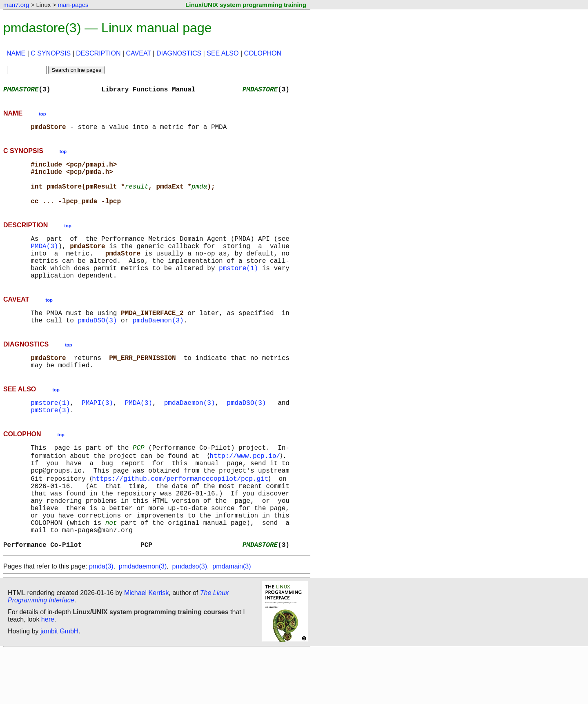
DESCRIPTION (98, 53)
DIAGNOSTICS (179, 53)
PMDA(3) (44, 262)
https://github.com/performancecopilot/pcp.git (182, 517)
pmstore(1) (238, 289)
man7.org (16, 5)
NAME (16, 53)
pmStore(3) (50, 442)
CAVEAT (139, 53)
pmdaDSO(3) (97, 346)
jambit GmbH (59, 685)
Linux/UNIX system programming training (246, 5)
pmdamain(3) (232, 620)
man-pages (73, 5)
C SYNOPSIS (51, 53)
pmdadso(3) (190, 620)
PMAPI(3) (97, 433)
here (48, 673)
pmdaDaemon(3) (158, 346)
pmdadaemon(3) (143, 620)
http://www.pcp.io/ (246, 491)
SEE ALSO (223, 53)
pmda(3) (101, 620)
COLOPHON (263, 53)
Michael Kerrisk (146, 647)
